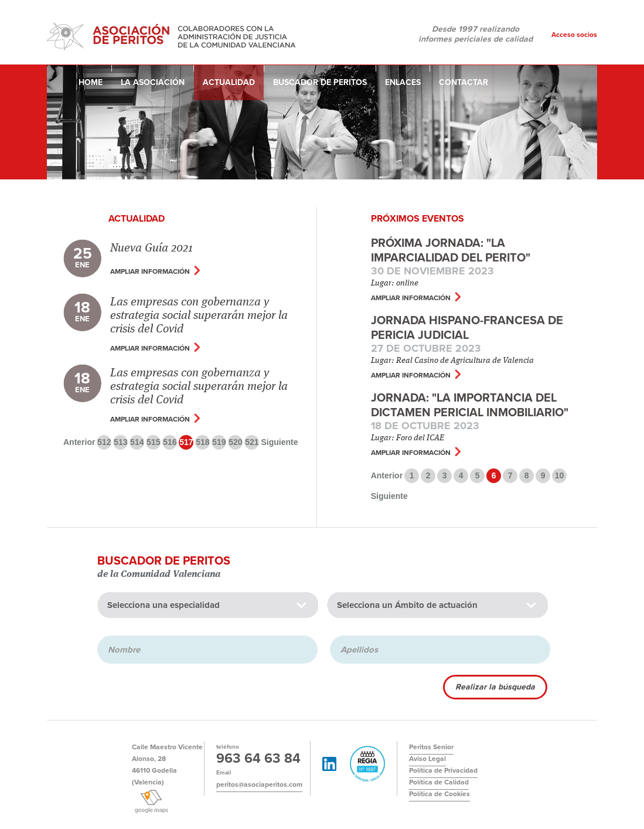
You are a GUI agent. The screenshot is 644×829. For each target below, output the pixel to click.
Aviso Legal (427, 759)
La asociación (153, 82)
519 (219, 442)
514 (137, 442)
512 (104, 442)
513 (120, 442)
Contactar (464, 82)
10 (560, 475)
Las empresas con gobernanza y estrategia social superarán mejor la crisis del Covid (199, 316)
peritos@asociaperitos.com (259, 784)
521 (252, 442)
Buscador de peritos (320, 82)
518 (202, 442)
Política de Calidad (439, 782)
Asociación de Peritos (172, 34)
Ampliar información (150, 271)
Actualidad (229, 82)
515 (153, 442)
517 (186, 442)
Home (91, 82)
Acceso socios (574, 35)
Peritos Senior (431, 747)
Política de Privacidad (443, 770)
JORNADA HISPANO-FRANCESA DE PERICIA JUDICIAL (467, 328)
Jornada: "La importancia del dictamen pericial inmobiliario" (470, 405)
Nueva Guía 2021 (151, 249)
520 (235, 442)
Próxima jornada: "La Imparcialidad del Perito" (451, 251)
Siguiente (279, 442)
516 (170, 442)
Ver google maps (151, 801)
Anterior (79, 442)
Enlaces (403, 82)
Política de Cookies (439, 794)
